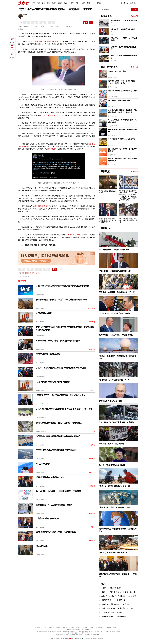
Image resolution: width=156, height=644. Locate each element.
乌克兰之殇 (91, 308)
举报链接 (92, 627)
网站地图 (85, 627)
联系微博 (72, 627)
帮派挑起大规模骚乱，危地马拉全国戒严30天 (117, 292)
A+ (44, 27)
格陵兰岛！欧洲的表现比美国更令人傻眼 (123, 91)
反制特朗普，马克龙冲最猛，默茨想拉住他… (117, 335)
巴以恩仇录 (91, 349)
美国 (30, 273)
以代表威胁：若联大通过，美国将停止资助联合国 (58, 341)
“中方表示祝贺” (43, 464)
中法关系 (92, 541)
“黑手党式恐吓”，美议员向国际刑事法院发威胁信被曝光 (61, 395)
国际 (49, 3)
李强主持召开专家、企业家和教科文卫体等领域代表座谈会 (125, 608)
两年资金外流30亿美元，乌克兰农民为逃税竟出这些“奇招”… (63, 300)
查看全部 (134, 16)
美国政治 (92, 486)
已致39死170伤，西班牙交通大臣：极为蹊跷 (124, 39)
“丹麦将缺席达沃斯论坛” (111, 588)
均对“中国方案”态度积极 (41, 206)
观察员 (98, 3)
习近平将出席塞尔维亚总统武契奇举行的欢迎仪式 (58, 436)
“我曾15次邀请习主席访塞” (48, 518)
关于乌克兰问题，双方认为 (53, 115)
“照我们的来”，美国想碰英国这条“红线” (115, 313)
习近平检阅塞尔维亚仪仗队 (48, 354)
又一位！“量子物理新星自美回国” (112, 465)
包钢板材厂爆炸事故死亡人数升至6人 (116, 604)
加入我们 (78, 627)
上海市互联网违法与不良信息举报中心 (93, 638)
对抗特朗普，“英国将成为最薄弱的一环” (124, 30)
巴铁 (94, 431)
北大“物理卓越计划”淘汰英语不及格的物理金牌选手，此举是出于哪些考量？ (122, 111)
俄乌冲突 (34, 273)
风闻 (38, 3)
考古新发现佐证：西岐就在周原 (114, 616)
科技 (78, 3)
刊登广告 (65, 627)
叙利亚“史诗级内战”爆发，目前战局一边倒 (122, 131)
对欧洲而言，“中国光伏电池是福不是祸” (54, 505)
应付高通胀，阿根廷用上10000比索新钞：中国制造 (59, 491)
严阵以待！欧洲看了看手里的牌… (112, 444)
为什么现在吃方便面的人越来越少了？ (122, 139)
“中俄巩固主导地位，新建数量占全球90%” (116, 507)
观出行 (60, 3)
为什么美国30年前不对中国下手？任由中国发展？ (123, 150)
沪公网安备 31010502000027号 (60, 638)
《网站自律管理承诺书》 (112, 627)
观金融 (67, 3)
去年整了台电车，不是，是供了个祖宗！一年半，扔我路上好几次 (123, 82)
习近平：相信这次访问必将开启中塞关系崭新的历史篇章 (61, 368)
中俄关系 (92, 472)
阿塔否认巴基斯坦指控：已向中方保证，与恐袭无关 (59, 423)
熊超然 (25, 15)
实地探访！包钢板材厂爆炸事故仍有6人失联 (119, 596)
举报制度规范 (100, 627)
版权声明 (51, 627)
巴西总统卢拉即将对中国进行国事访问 (48, 41)
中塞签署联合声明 (44, 313)
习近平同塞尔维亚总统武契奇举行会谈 (53, 382)
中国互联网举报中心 (76, 638)
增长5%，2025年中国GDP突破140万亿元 (124, 57)
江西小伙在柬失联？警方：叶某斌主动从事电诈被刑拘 (123, 592)
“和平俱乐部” (51, 149)
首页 (33, 3)
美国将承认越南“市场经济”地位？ (51, 477)
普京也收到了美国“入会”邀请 (110, 401)
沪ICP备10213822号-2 (41, 631)
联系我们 (38, 627)
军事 (54, 3)
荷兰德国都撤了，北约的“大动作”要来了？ (124, 22)
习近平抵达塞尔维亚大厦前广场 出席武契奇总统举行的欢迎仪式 (64, 409)
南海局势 (92, 459)
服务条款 (58, 627)
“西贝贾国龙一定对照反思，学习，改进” (117, 600)
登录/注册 (134, 3)
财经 (44, 3)
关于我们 (45, 627)
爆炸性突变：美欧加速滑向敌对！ (120, 100)
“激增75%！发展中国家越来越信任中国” (123, 48)
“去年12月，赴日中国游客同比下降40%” (115, 380)
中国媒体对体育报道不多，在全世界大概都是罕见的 (123, 160)
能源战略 (92, 513)
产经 (73, 3)
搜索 (134, 9)
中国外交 (92, 322)
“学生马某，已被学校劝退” (112, 612)
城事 (83, 3)
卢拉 (39, 273)
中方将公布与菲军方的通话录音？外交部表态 (56, 450)
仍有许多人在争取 (74, 235)
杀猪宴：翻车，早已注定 (117, 71)
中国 (26, 273)
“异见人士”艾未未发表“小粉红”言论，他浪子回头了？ (122, 121)
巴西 (23, 273)
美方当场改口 (42, 546)
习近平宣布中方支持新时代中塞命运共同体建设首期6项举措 (63, 286)
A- (39, 27)
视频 (88, 3)
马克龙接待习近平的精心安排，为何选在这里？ (57, 532)
